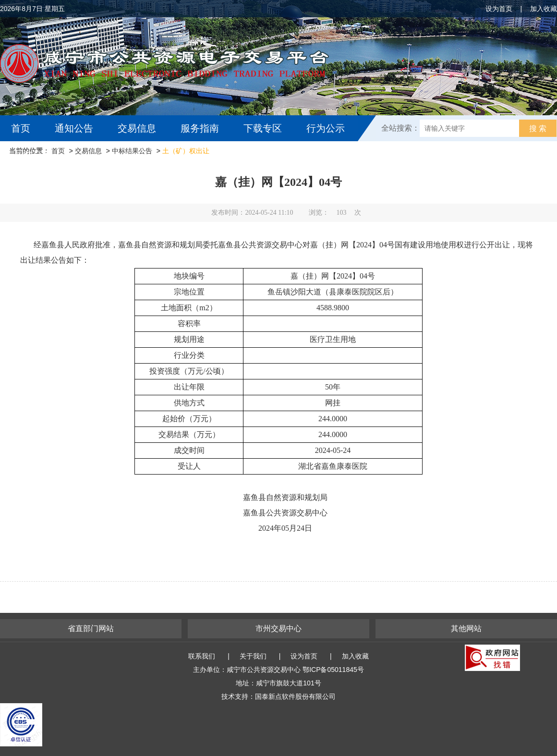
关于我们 (253, 656)
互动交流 (33, 154)
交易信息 (137, 128)
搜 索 (538, 128)
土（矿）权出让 (186, 151)
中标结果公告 (132, 151)
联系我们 (202, 656)
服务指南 (200, 128)
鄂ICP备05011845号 (333, 670)
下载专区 (263, 128)
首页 (21, 128)
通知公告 (74, 128)
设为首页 (499, 9)
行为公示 (326, 128)
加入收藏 (544, 9)
